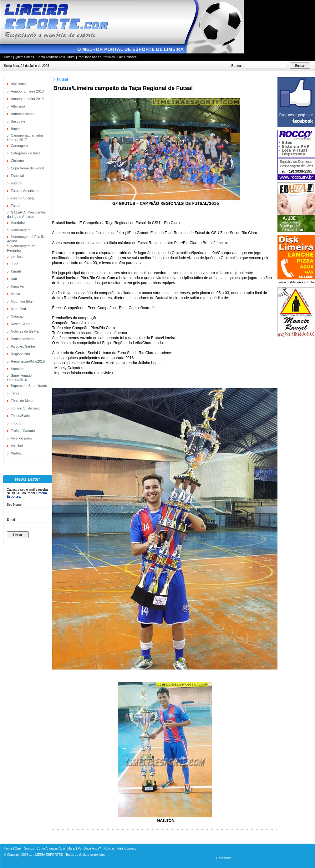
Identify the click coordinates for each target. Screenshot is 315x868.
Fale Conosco (127, 57)
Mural (71, 57)
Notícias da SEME (25, 331)
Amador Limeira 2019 (27, 99)
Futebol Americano (25, 191)
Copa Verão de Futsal (28, 168)
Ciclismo (18, 161)
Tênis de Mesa (22, 401)
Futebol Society (23, 198)
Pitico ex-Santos (23, 346)
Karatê (16, 271)
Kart (14, 279)
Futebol (17, 183)
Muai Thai (18, 309)
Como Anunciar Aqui (51, 57)
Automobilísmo (22, 114)
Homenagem (21, 230)
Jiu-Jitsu (17, 256)
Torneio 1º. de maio (26, 408)
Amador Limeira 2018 (27, 91)
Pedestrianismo (23, 339)
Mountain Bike (22, 301)
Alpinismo (18, 84)
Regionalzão (20, 354)
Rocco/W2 (223, 858)
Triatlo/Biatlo (20, 416)
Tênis (15, 393)
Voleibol (17, 446)
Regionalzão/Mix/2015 (28, 361)
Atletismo (18, 106)
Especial (18, 176)
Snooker (17, 369)
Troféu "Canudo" (24, 431)
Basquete (18, 121)
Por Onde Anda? (89, 57)
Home (8, 57)
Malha (16, 294)
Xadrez (16, 453)
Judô (15, 264)
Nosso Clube (21, 324)
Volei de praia (21, 438)
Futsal (16, 206)
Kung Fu (18, 286)
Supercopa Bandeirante (29, 386)
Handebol (18, 223)
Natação (17, 316)
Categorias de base (26, 153)
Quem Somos (24, 57)
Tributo (16, 423)
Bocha (16, 129)
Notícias (109, 57)
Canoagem (19, 146)
